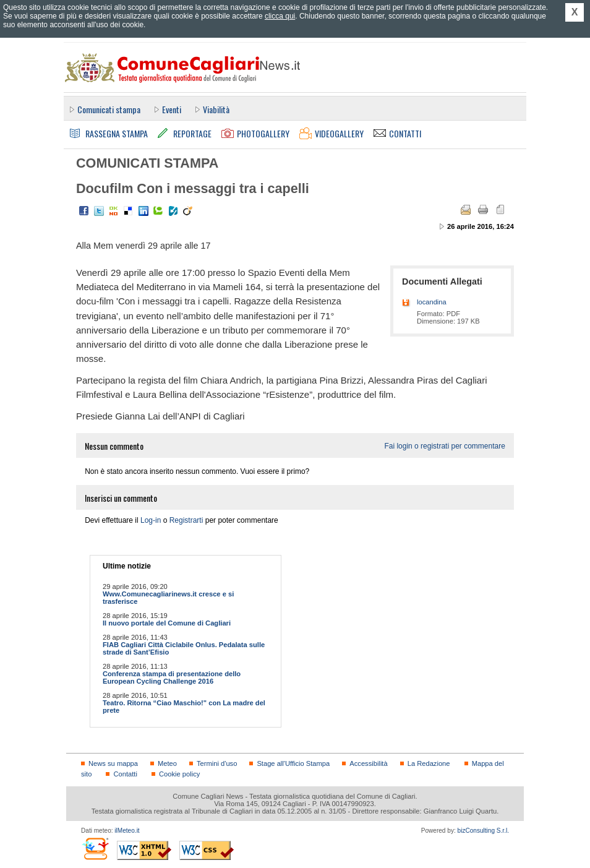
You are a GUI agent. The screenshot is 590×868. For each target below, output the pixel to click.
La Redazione (429, 763)
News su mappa (113, 763)
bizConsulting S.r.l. (483, 831)
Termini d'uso (217, 763)
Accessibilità (368, 763)
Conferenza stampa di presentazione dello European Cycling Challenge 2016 (172, 677)
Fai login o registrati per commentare (444, 446)
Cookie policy (179, 774)
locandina (432, 302)
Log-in (151, 520)
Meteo (167, 763)
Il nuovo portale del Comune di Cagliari (167, 623)
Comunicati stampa (109, 109)
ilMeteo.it (127, 831)
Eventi (172, 109)
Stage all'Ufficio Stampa (293, 763)
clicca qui (280, 16)
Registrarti (186, 520)
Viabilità (216, 109)
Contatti (125, 774)
